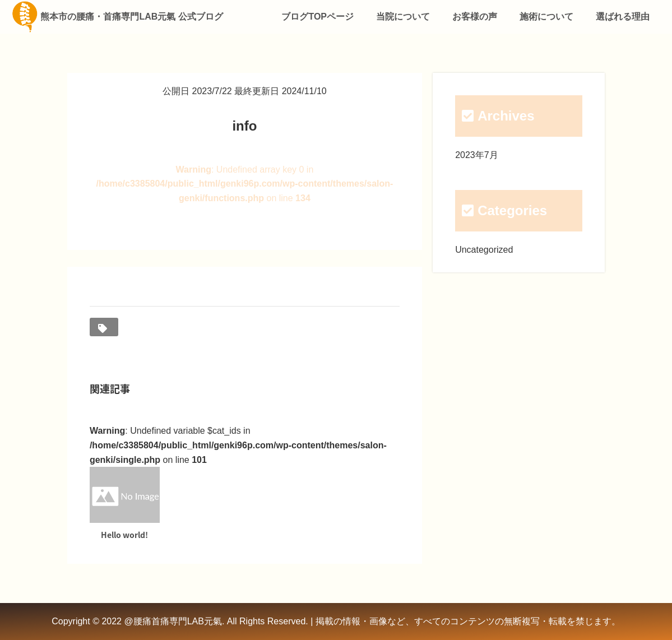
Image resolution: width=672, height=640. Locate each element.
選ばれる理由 (623, 17)
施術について (546, 17)
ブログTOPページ (318, 17)
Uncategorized (484, 250)
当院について (403, 17)
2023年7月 (477, 155)
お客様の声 (475, 17)
